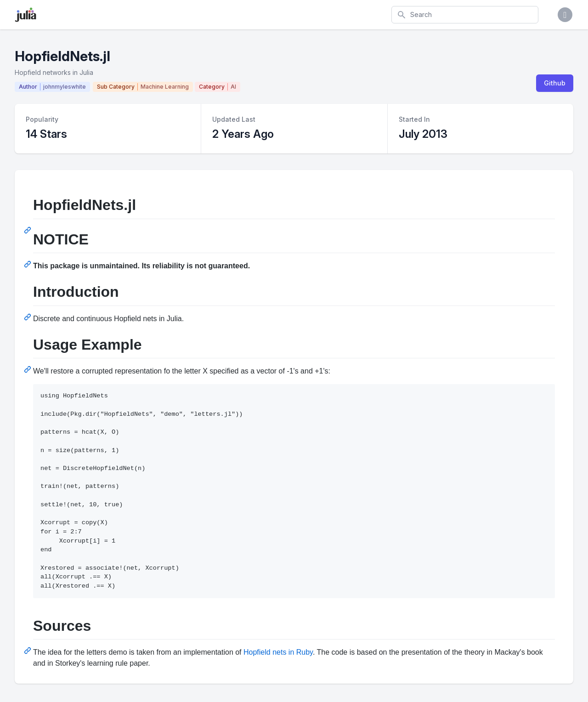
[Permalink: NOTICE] (28, 264)
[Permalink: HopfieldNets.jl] (28, 230)
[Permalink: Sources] (28, 651)
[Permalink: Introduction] (28, 317)
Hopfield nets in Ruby (278, 652)
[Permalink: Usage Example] (28, 369)
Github (555, 83)
